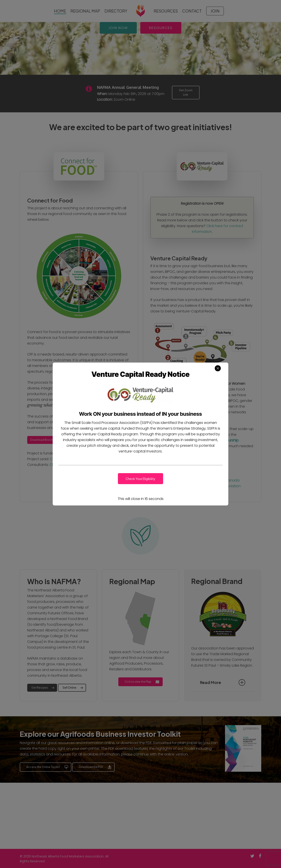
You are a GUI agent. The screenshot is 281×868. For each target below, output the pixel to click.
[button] (140, 479)
